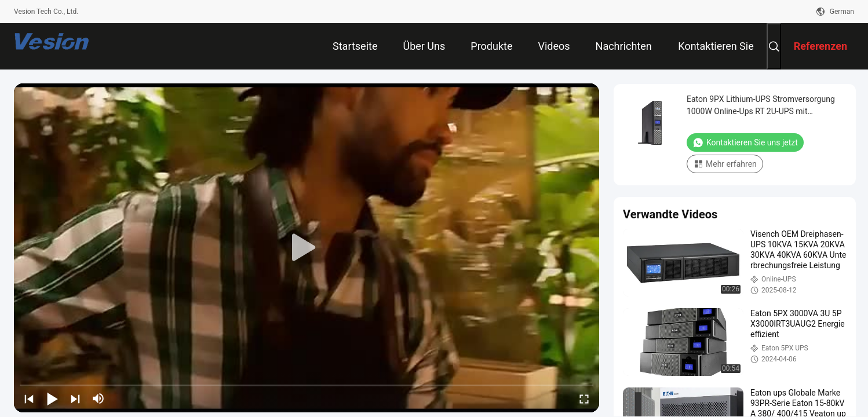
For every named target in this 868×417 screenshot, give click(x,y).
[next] (75, 398)
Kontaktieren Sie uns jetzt (745, 142)
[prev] (29, 398)
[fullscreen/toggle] (584, 398)
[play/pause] (52, 398)
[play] (307, 248)
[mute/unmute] (99, 398)
